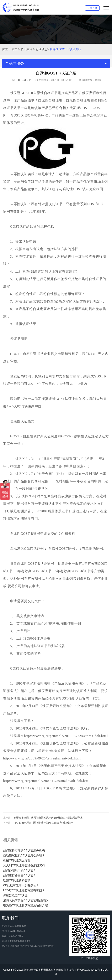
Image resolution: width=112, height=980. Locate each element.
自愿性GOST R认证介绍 (66, 49)
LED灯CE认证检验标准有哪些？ (24, 890)
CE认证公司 (25, 80)
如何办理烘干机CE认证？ (20, 870)
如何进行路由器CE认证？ (20, 875)
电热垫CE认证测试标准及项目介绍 (25, 905)
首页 (15, 49)
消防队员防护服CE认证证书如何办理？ (28, 900)
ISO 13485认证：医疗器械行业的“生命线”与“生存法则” (44, 823)
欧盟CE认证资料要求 (17, 880)
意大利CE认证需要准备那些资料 (24, 865)
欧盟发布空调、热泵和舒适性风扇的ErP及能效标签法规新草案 (48, 818)
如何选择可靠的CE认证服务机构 (24, 850)
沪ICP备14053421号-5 (89, 970)
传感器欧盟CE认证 (15, 895)
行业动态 (42, 49)
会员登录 (92, 8)
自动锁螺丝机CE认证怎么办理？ (24, 855)
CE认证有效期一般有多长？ (21, 885)
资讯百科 (27, 49)
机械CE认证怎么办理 (17, 860)
